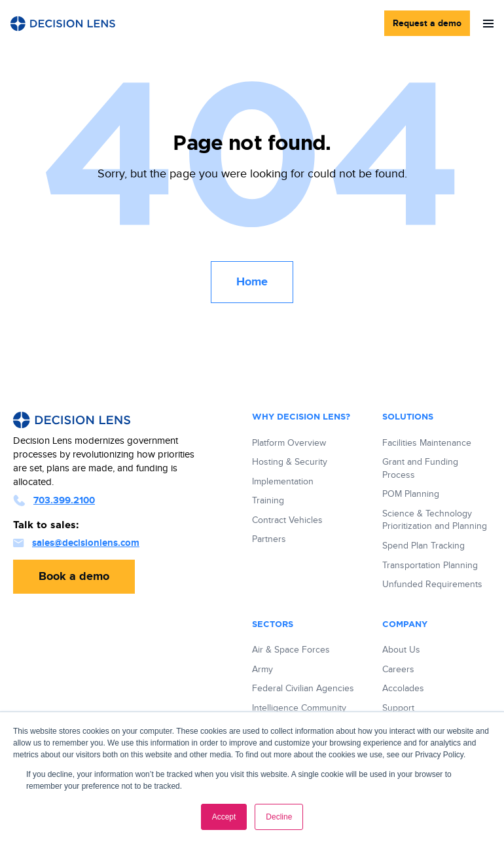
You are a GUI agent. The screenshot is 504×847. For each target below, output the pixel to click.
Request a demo (427, 23)
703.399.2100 (54, 500)
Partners (269, 539)
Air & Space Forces (291, 650)
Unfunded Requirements (432, 585)
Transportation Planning (430, 566)
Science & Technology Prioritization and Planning (435, 520)
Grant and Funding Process (420, 469)
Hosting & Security (290, 462)
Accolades (403, 689)
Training (268, 501)
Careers (398, 670)
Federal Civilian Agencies (303, 689)
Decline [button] (279, 817)
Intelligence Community (299, 708)
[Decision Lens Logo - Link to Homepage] (63, 24)
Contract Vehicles (287, 520)
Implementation (283, 482)
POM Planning (411, 494)
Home (252, 282)
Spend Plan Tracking (423, 546)
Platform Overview (289, 443)
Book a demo (74, 577)
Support (398, 708)
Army (262, 670)
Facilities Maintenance (427, 443)
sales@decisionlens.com (76, 543)
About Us (401, 650)
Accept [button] (224, 817)
